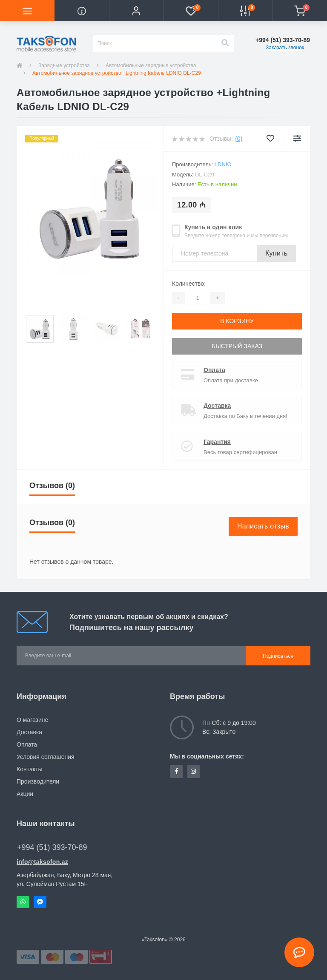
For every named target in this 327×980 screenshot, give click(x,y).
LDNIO (223, 164)
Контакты (29, 769)
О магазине (32, 720)
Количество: (189, 284)
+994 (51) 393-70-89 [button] (52, 847)
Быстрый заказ (237, 346)
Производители (38, 781)
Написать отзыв (263, 526)
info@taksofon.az (42, 862)
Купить (276, 253)
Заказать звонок (285, 48)
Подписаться (278, 656)
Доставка (217, 406)
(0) (239, 139)
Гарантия (217, 442)
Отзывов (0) (52, 486)
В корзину (237, 321)
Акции (25, 794)
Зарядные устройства (64, 65)
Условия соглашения (46, 757)
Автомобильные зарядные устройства (151, 65)
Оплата (214, 370)
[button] (136, 11)
